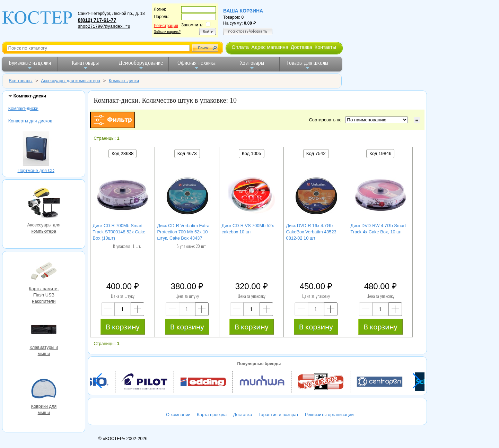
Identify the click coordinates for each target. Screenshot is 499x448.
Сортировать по (327, 120)
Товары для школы (307, 65)
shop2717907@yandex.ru (104, 27)
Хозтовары (252, 65)
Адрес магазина (270, 47)
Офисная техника (196, 65)
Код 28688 (122, 153)
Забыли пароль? (167, 32)
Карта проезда (212, 415)
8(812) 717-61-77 (97, 20)
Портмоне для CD (36, 150)
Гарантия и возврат (278, 415)
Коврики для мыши (44, 389)
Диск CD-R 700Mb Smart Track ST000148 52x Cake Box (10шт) (119, 232)
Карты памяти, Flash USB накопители (44, 272)
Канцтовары (85, 65)
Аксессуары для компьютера (44, 204)
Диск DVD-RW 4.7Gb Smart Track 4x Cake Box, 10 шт (378, 229)
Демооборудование (141, 65)
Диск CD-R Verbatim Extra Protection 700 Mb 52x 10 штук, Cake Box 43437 (183, 232)
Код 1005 (252, 153)
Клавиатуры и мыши (44, 330)
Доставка (301, 47)
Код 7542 (316, 153)
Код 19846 (380, 153)
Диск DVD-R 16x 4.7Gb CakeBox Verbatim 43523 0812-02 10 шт (311, 232)
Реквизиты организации (329, 415)
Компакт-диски (23, 108)
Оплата (240, 47)
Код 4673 (187, 153)
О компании (178, 415)
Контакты (325, 47)
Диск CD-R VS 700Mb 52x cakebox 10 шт (248, 229)
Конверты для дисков (30, 121)
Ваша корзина (243, 11)
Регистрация (166, 26)
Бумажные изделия (30, 65)
